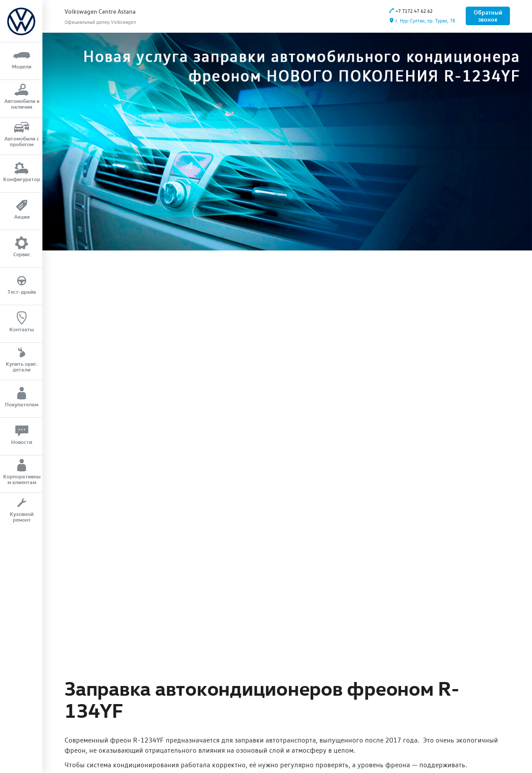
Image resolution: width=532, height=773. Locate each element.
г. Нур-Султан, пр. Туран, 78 (422, 21)
